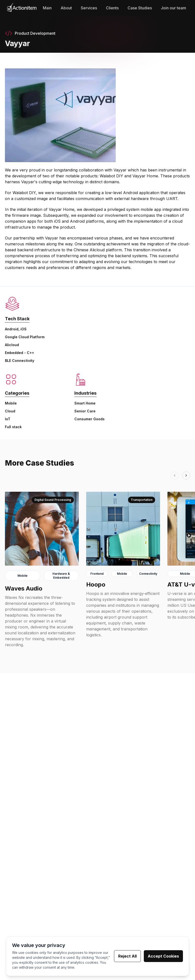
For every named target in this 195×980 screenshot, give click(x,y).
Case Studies (140, 8)
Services (89, 8)
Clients (112, 8)
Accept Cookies (163, 956)
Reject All (127, 956)
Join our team (173, 8)
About (66, 8)
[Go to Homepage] (22, 8)
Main (47, 8)
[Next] (186, 475)
